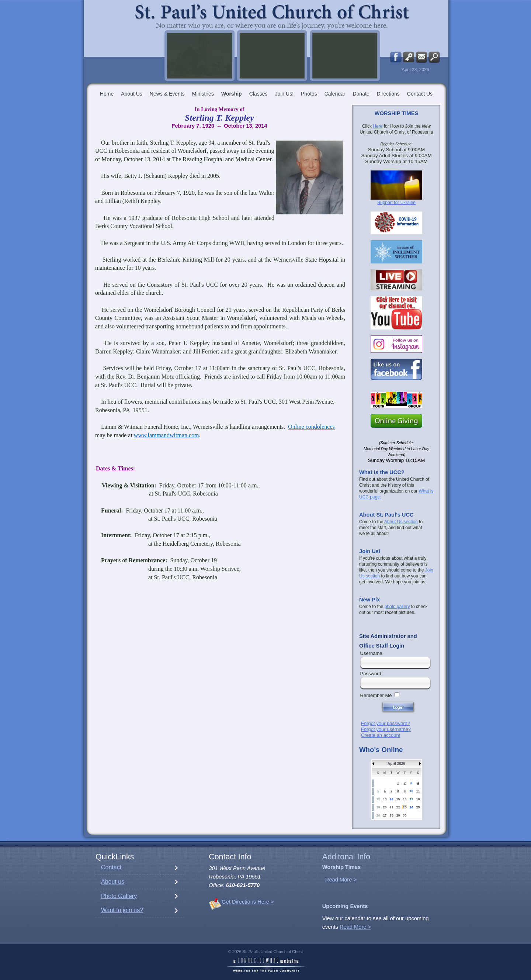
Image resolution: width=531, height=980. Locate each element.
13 (385, 799)
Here (378, 126)
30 (405, 815)
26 (378, 815)
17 (411, 799)
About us (113, 882)
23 (405, 807)
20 (385, 807)
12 (378, 799)
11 (418, 791)
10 (411, 791)
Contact (111, 867)
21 (391, 807)
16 (405, 799)
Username (371, 653)
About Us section (401, 522)
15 (398, 799)
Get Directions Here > (248, 902)
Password (371, 674)
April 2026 (396, 764)
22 (398, 807)
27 (385, 815)
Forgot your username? (386, 729)
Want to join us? (122, 910)
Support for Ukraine (396, 203)
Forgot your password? (386, 723)
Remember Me (376, 695)
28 (391, 815)
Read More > (341, 880)
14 (391, 799)
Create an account (381, 735)
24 (411, 807)
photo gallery (397, 607)
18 (418, 799)
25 (418, 807)
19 (378, 807)
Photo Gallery (119, 896)
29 (398, 815)
